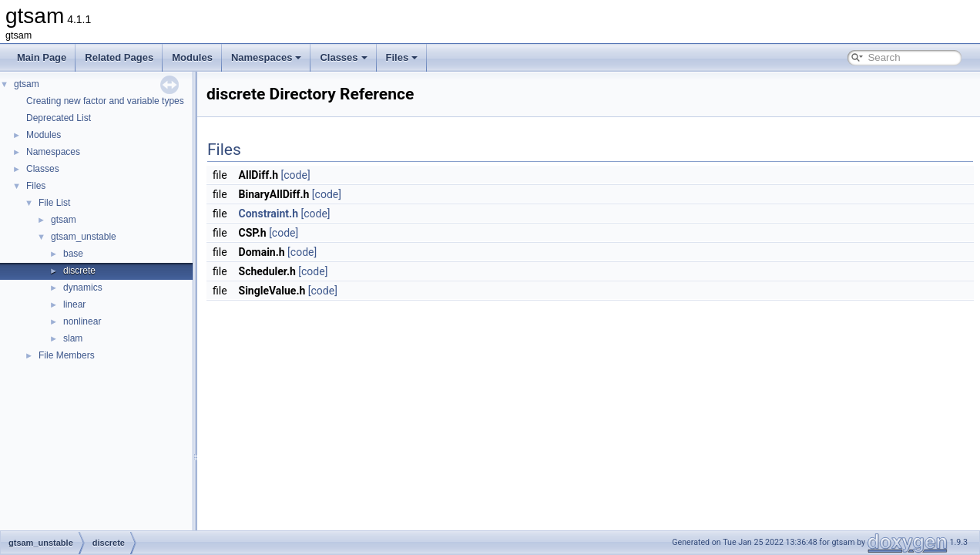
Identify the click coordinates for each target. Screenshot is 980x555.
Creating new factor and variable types (105, 101)
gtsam (27, 84)
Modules (192, 57)
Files (402, 57)
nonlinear (82, 321)
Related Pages (119, 57)
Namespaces (267, 57)
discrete (79, 271)
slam (73, 338)
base (73, 254)
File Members (67, 355)
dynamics (83, 288)
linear (74, 304)
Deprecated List (59, 118)
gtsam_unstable (84, 237)
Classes (343, 57)
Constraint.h (268, 214)
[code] (296, 175)
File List (54, 203)
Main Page (42, 57)
